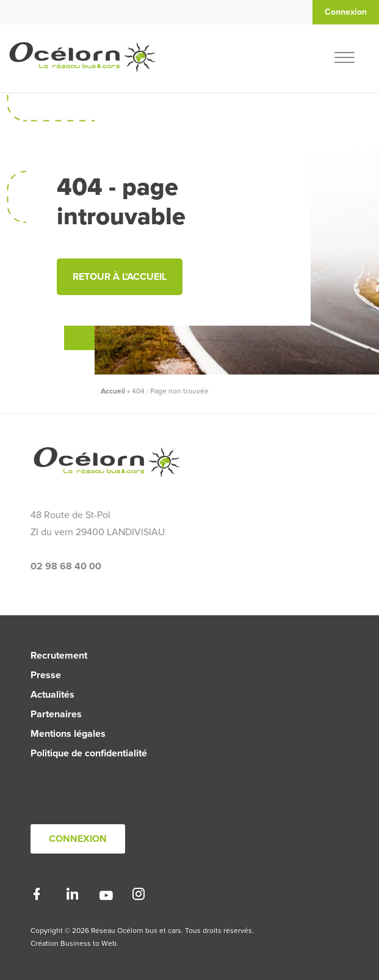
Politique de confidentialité (89, 753)
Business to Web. (89, 943)
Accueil (113, 391)
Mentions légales (68, 734)
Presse (46, 675)
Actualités (52, 695)
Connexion (78, 839)
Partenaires (56, 714)
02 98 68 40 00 (66, 566)
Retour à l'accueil (120, 277)
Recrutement (59, 656)
